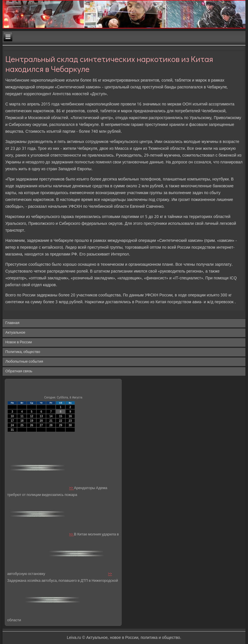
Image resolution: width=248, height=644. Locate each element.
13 (41, 416)
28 (51, 425)
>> (71, 488)
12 (32, 416)
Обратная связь (19, 371)
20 (41, 421)
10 (12, 416)
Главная (12, 323)
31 (12, 430)
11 (22, 416)
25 (22, 425)
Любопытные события (24, 362)
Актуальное (15, 333)
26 (32, 425)
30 (70, 425)
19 (32, 421)
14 (51, 416)
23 (70, 421)
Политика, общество (23, 352)
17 (12, 421)
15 (61, 416)
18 (22, 421)
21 (51, 421)
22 (61, 421)
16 (70, 416)
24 (12, 425)
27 (41, 425)
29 (61, 425)
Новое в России (19, 342)
